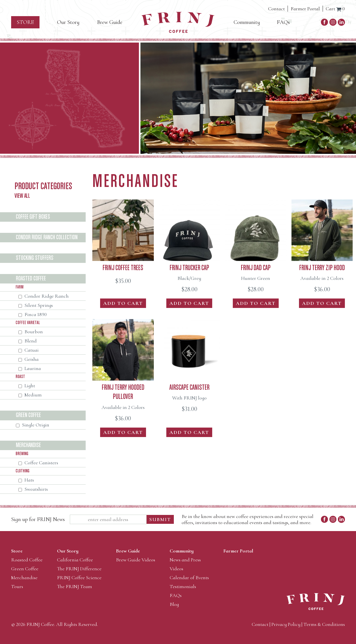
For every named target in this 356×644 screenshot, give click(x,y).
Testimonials (183, 586)
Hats (26, 480)
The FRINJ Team (75, 586)
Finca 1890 (33, 314)
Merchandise (24, 578)
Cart (335, 9)
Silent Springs (36, 305)
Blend (28, 341)
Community (247, 22)
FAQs (283, 22)
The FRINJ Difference (79, 569)
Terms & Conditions (324, 624)
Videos (176, 569)
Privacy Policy (286, 624)
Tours (17, 586)
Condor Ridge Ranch (44, 296)
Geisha (29, 359)
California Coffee (75, 560)
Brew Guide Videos (136, 560)
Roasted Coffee (27, 560)
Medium (30, 395)
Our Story (68, 22)
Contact (276, 9)
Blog (174, 604)
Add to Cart (123, 303)
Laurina (30, 368)
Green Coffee (25, 569)
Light (27, 386)
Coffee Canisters (38, 463)
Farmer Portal (305, 9)
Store (25, 22)
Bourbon (31, 332)
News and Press (185, 560)
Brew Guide (110, 22)
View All (22, 196)
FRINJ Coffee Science (79, 578)
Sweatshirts (33, 489)
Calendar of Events (189, 578)
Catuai (29, 350)
